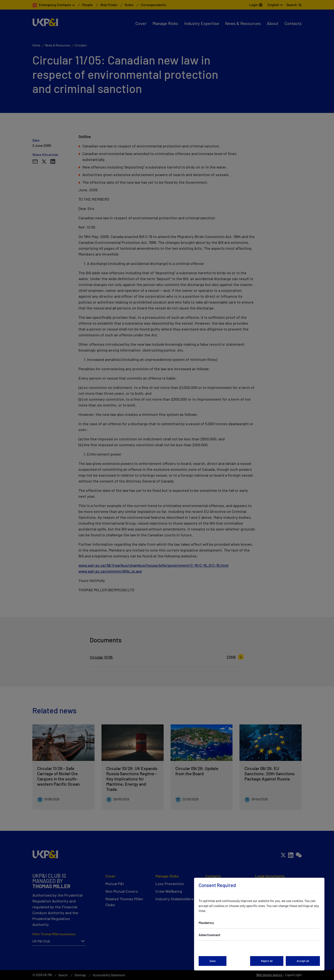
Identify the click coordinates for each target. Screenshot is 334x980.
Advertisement (209, 935)
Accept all (303, 961)
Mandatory (206, 923)
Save (213, 961)
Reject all (267, 961)
